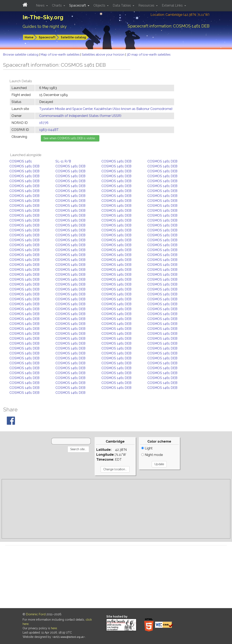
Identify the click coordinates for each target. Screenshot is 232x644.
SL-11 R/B (63, 161)
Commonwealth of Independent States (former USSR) (80, 116)
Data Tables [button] (122, 5)
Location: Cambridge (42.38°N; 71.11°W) (180, 15)
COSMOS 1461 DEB (116, 161)
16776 (44, 123)
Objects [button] (100, 5)
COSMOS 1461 (21, 161)
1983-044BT (49, 130)
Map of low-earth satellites (60, 55)
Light (147, 448)
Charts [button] (57, 5)
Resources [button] (147, 5)
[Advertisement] (116, 509)
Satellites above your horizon (103, 55)
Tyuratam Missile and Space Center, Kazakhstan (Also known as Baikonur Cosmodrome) (106, 109)
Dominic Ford (36, 614)
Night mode (152, 455)
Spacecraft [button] (78, 5)
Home (29, 37)
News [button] (41, 5)
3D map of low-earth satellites (149, 55)
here (54, 628)
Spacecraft (47, 37)
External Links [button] (173, 5)
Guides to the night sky (45, 26)
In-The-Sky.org (43, 17)
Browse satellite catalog (21, 55)
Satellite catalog (73, 37)
